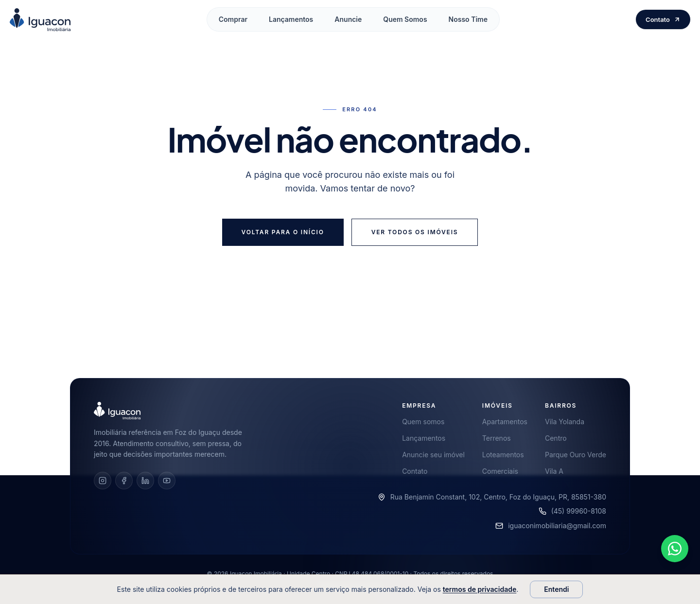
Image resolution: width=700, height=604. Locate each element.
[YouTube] (167, 481)
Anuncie (348, 19)
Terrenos (497, 438)
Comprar (233, 19)
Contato (663, 19)
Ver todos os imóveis (415, 232)
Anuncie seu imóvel (433, 455)
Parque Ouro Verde (576, 455)
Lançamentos (291, 19)
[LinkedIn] (145, 481)
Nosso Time (468, 19)
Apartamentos (505, 422)
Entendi (556, 589)
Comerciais (500, 471)
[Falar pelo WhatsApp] (675, 553)
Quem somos (423, 422)
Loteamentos (503, 455)
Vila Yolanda (565, 422)
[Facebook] (124, 481)
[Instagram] (103, 481)
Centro (556, 438)
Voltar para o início (283, 232)
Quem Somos (405, 19)
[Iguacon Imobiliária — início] (40, 20)
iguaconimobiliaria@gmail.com (557, 526)
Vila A (554, 471)
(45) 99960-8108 (579, 511)
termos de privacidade (480, 589)
